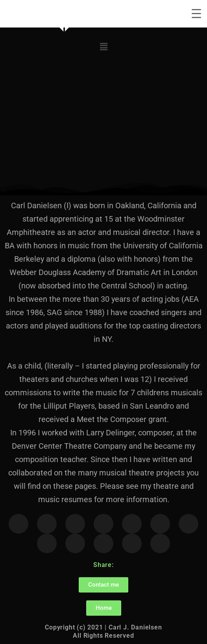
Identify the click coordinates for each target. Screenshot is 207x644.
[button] (103, 47)
